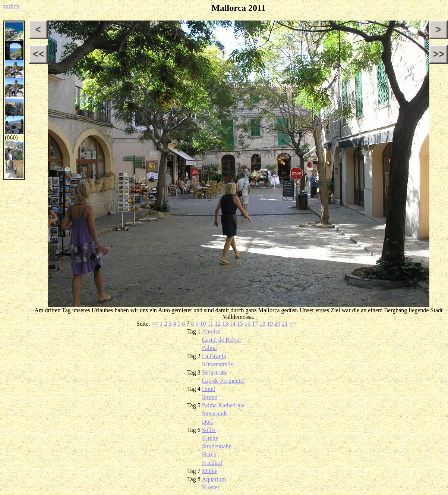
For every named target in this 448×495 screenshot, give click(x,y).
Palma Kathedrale (223, 405)
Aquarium (214, 479)
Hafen (209, 455)
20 (277, 324)
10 (203, 324)
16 (247, 324)
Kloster (211, 487)
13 (225, 324)
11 (210, 324)
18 (262, 324)
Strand (210, 397)
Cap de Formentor (224, 381)
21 (285, 324)
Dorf (208, 422)
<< (155, 324)
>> (293, 324)
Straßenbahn (217, 446)
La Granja (214, 356)
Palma (209, 348)
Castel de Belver (222, 340)
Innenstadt (214, 413)
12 (218, 324)
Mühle (210, 471)
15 (240, 324)
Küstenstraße (218, 364)
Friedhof (212, 463)
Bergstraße (215, 372)
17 (255, 324)
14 (233, 324)
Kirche (210, 438)
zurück (11, 6)
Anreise (211, 331)
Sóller (209, 430)
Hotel (209, 389)
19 (270, 324)
